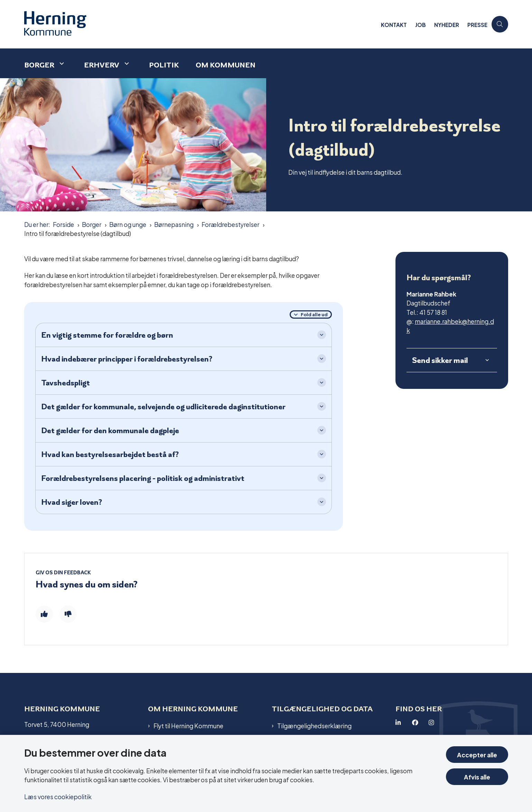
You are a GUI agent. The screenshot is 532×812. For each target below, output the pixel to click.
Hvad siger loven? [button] (72, 502)
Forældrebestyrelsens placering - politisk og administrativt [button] (143, 478)
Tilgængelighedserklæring (314, 726)
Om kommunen (226, 65)
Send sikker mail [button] (440, 360)
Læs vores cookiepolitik (58, 796)
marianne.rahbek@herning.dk (450, 325)
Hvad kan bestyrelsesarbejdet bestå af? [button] (110, 454)
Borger (39, 65)
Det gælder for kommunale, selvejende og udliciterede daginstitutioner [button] (163, 407)
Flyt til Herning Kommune (188, 726)
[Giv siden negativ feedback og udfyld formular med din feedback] (68, 614)
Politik (164, 65)
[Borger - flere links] (61, 63)
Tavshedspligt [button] (66, 383)
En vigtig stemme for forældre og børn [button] (107, 335)
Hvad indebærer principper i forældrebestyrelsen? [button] (127, 359)
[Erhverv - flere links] (126, 63)
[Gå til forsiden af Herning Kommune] (200, 24)
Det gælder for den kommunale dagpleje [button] (110, 430)
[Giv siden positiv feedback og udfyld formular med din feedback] (44, 614)
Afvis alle (477, 777)
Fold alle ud (314, 314)
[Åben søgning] (500, 24)
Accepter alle (477, 754)
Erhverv (102, 65)
